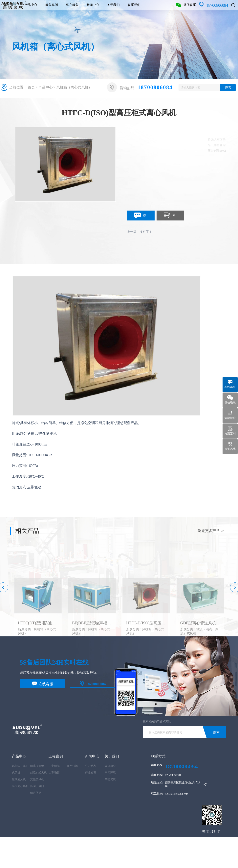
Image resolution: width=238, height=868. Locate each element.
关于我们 (157, 8)
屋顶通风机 (19, 779)
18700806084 (209, 24)
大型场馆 (54, 773)
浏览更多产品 (211, 531)
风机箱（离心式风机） (74, 87)
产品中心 (75, 8)
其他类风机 (37, 779)
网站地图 (17, 857)
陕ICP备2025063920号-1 (116, 851)
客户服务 (116, 8)
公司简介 (110, 766)
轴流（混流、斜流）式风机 (38, 769)
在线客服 (43, 684)
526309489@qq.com (177, 794)
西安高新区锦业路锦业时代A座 (183, 784)
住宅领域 (72, 766)
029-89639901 (173, 775)
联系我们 (178, 8)
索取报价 (169, 216)
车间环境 (110, 773)
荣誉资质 (110, 779)
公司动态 (91, 766)
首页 (31, 87)
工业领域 (54, 766)
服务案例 (95, 8)
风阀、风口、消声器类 (38, 790)
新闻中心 (136, 8)
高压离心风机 (20, 786)
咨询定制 (140, 216)
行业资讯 (91, 773)
